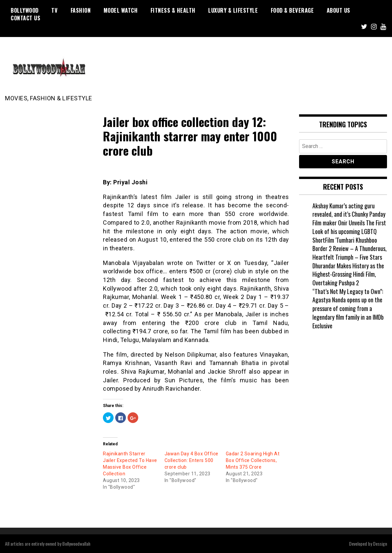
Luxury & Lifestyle (233, 10)
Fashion (81, 10)
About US (339, 10)
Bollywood (25, 10)
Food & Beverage (292, 10)
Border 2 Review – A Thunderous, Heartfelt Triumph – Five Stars (350, 253)
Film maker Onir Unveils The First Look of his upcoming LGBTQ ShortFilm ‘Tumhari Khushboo (349, 231)
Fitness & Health (173, 10)
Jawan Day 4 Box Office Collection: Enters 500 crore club (192, 460)
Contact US (25, 18)
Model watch (121, 10)
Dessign (380, 543)
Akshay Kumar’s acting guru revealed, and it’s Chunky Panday (349, 210)
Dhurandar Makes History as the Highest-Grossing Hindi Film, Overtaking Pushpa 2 (348, 274)
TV (54, 10)
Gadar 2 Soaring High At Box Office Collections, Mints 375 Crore (253, 460)
